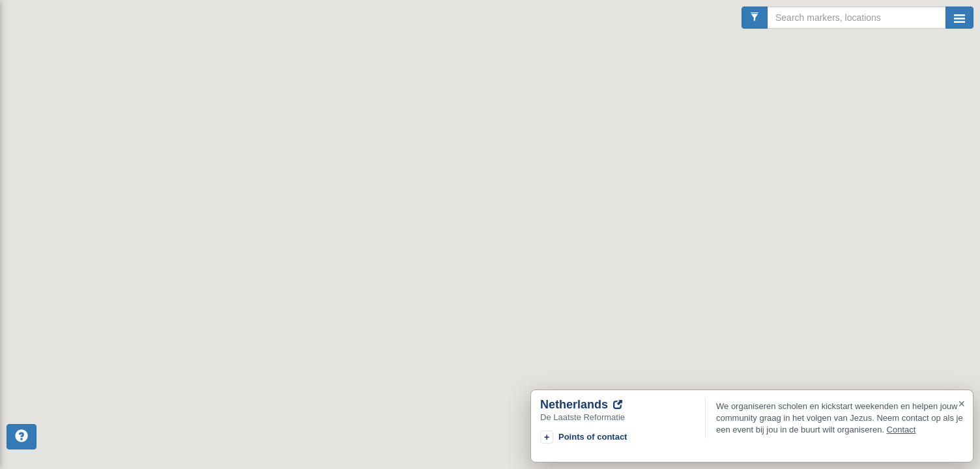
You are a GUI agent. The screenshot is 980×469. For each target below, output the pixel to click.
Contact (901, 430)
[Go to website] (618, 405)
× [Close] (961, 404)
